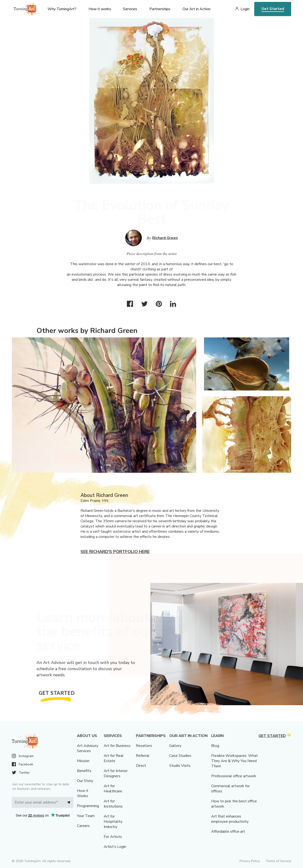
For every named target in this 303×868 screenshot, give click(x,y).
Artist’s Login (115, 847)
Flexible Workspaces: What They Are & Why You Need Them (234, 761)
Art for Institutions (113, 804)
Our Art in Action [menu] (196, 9)
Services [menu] (130, 9)
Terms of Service (278, 861)
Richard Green (165, 238)
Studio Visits (180, 766)
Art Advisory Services (88, 748)
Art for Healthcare (113, 789)
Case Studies (180, 756)
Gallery (175, 746)
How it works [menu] (100, 9)
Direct (141, 766)
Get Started (273, 9)
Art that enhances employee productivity (230, 819)
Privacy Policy (250, 861)
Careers (83, 826)
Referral (143, 756)
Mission (83, 761)
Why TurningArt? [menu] (62, 9)
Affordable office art (228, 832)
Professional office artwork (234, 776)
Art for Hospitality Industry (113, 822)
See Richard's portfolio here (115, 552)
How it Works (83, 793)
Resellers (144, 746)
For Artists (113, 837)
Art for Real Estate (114, 758)
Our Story (85, 781)
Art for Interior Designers (116, 773)
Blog (215, 746)
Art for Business (117, 746)
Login (245, 9)
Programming (88, 806)
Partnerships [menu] (160, 9)
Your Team (86, 816)
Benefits (84, 771)
